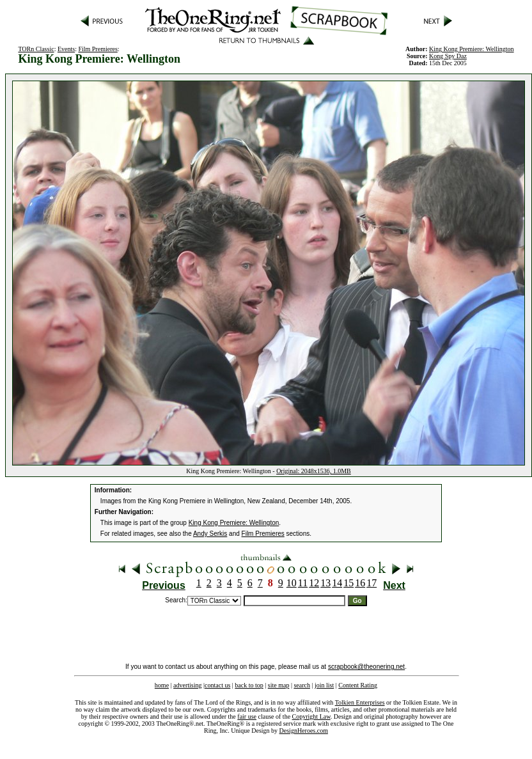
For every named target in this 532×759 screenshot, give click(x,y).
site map (279, 685)
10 (292, 583)
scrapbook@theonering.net (366, 667)
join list (324, 685)
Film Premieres (98, 49)
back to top (249, 685)
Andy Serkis (210, 534)
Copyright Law (311, 716)
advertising (187, 685)
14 (337, 583)
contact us (217, 685)
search (302, 685)
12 (314, 583)
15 (348, 583)
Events (66, 49)
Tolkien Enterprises (360, 702)
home (162, 685)
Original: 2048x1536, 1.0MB (314, 471)
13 (325, 583)
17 (372, 583)
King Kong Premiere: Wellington (472, 49)
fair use (247, 716)
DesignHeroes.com (304, 731)
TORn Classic (36, 49)
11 (303, 583)
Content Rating (358, 685)
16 (360, 583)
